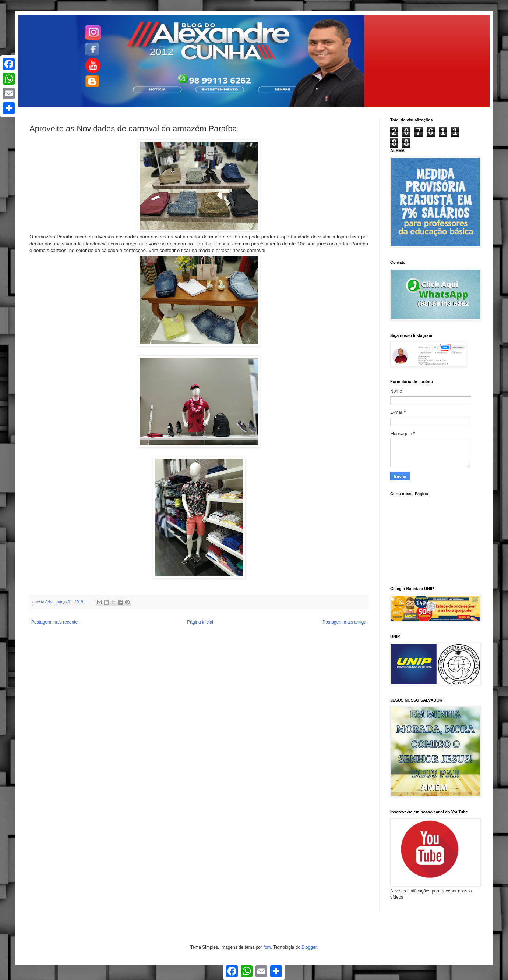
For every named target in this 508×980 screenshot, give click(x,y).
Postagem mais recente (54, 622)
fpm (267, 947)
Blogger (309, 947)
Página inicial (200, 622)
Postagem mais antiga (344, 622)
